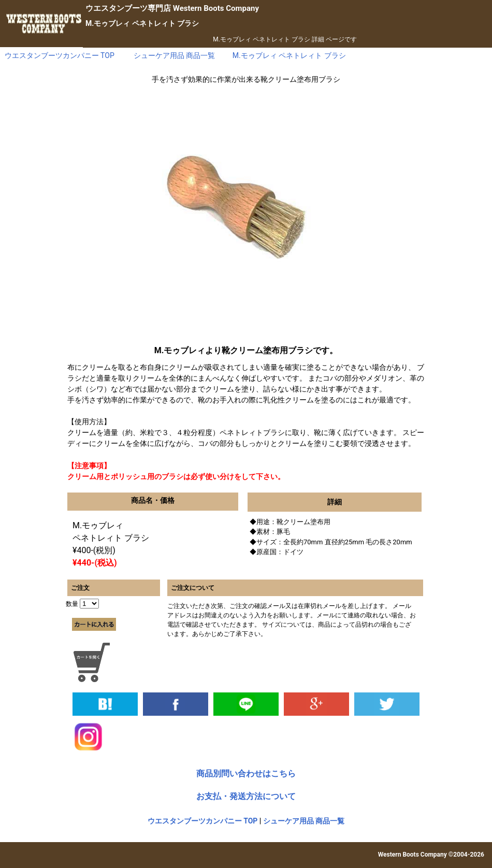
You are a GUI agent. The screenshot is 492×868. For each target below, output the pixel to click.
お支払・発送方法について (246, 796)
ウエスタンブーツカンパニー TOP (203, 821)
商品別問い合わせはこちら (246, 773)
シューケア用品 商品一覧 (304, 821)
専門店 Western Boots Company (172, 8)
